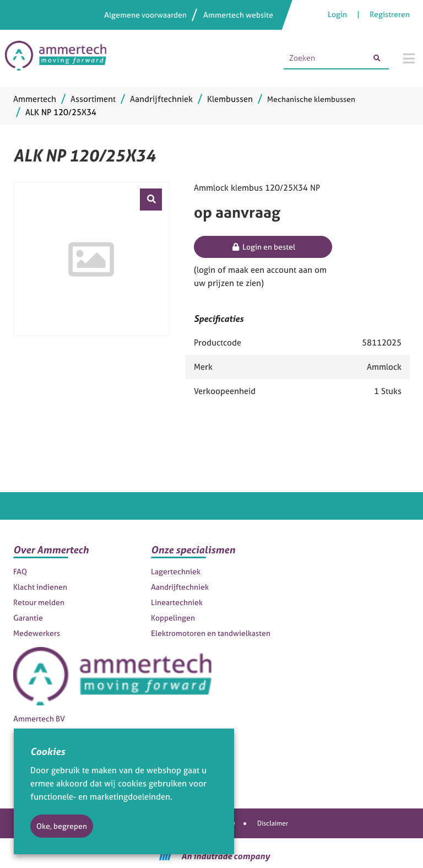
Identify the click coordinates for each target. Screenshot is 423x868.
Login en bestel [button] (263, 247)
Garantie (28, 618)
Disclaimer (273, 823)
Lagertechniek (176, 571)
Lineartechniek (177, 602)
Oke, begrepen (62, 826)
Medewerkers (37, 633)
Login (338, 14)
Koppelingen (173, 618)
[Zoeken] (377, 58)
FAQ (20, 571)
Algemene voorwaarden (145, 15)
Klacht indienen (40, 587)
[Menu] (409, 58)
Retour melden (39, 602)
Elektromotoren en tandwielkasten (211, 633)
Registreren (390, 14)
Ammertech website (238, 15)
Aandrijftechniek (180, 587)
